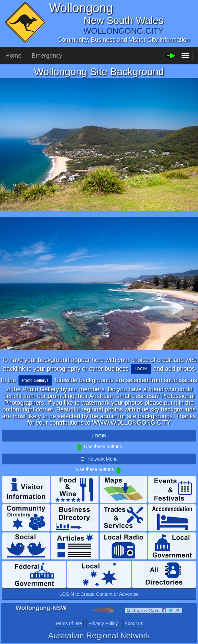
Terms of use (68, 623)
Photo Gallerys (35, 380)
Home (13, 56)
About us (134, 623)
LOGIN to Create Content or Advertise (99, 594)
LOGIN (141, 369)
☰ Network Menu (99, 459)
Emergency (47, 56)
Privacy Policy (103, 623)
